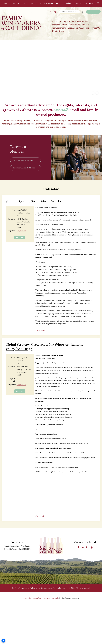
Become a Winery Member (23, 160)
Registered (12, 231)
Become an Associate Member (24, 168)
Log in (93, 12)
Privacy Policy (27, 598)
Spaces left (13, 380)
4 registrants (21, 231)
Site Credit (55, 598)
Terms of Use (37, 598)
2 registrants (21, 385)
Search (82, 12)
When (13, 210)
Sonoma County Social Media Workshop (36, 202)
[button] (46, 93)
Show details (40, 331)
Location (12, 219)
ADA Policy (47, 598)
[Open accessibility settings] (3, 641)
